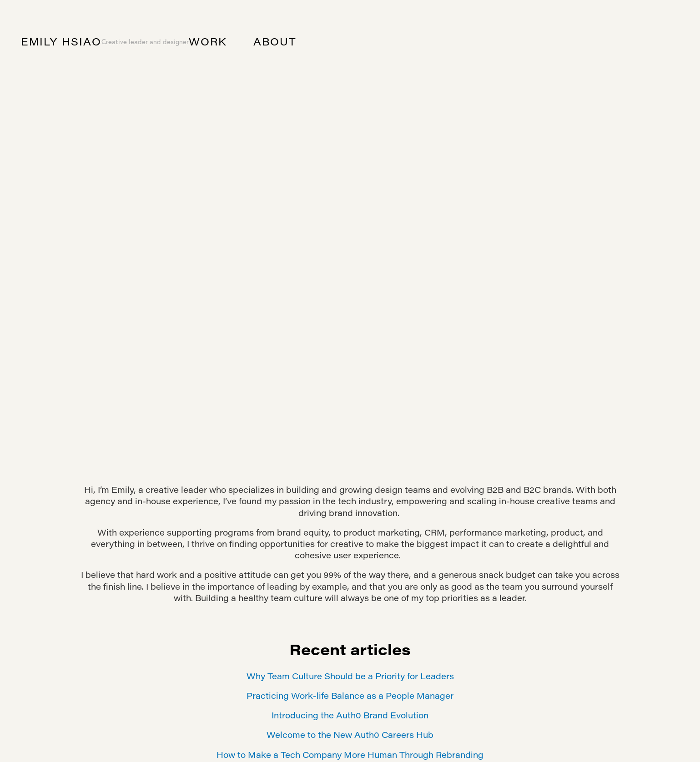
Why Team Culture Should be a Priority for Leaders (350, 676)
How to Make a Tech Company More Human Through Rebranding (350, 755)
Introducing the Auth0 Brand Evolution (350, 715)
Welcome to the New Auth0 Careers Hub (350, 735)
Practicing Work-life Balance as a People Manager (350, 696)
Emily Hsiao (61, 42)
